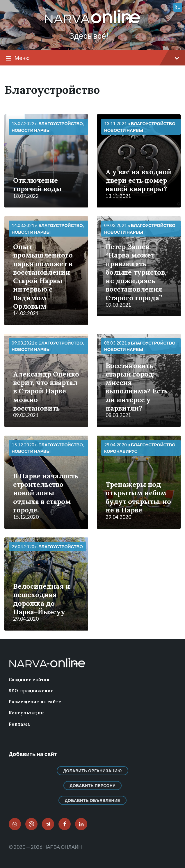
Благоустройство (61, 123)
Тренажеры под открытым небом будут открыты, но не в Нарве (138, 497)
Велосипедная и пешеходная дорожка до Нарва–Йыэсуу (42, 599)
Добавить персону (93, 786)
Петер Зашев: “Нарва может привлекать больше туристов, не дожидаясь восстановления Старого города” (136, 272)
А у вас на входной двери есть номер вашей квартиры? (138, 180)
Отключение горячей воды (37, 184)
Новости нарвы (31, 130)
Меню (92, 58)
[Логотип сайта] (92, 24)
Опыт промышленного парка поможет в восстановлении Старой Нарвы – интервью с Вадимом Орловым (43, 276)
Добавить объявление (93, 800)
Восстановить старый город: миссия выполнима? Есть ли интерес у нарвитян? (137, 387)
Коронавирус (121, 451)
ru (178, 7)
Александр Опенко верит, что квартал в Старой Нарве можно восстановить (46, 391)
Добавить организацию (92, 771)
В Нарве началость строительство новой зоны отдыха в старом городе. (46, 493)
